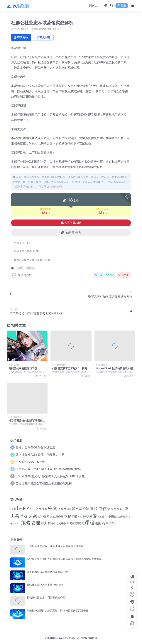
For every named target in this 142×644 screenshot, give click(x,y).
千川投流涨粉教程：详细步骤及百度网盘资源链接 (55, 546)
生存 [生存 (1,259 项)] (104, 517)
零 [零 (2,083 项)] (107, 523)
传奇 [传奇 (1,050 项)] (69, 509)
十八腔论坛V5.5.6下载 (30, 462)
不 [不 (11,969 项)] (29, 508)
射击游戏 (15, 365)
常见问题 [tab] (44, 37)
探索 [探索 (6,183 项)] (33, 516)
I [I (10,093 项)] (18, 508)
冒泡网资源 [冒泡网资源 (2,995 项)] (81, 509)
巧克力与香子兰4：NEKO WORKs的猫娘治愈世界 (48, 469)
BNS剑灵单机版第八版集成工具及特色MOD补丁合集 (50, 476)
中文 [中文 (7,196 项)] (53, 508)
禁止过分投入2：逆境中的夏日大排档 (40, 455)
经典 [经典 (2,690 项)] (44, 523)
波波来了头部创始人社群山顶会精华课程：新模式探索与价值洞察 (64, 559)
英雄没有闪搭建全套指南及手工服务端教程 (44, 483)
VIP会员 (46, 209)
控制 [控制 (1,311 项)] (40, 517)
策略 (20, 268)
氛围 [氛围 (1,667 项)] (74, 516)
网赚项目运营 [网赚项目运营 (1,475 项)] (77, 523)
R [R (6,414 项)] (24, 508)
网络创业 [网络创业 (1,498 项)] (64, 523)
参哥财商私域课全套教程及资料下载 (47, 572)
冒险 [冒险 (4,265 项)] (94, 508)
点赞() (124, 275)
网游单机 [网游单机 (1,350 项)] (53, 523)
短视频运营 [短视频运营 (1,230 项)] (122, 517)
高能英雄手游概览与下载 (23, 368)
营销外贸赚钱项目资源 (46, 29)
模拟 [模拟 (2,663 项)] (68, 516)
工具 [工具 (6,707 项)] (15, 515)
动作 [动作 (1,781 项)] (110, 509)
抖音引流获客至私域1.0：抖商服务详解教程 (70, 370)
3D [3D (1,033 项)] (12, 509)
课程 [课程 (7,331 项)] (89, 522)
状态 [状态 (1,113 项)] (99, 517)
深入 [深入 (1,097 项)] (80, 517)
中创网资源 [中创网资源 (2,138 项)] (40, 509)
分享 (98, 275)
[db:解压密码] (71, 233)
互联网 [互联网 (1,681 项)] (62, 509)
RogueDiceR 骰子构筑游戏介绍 (115, 368)
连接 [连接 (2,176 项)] (98, 523)
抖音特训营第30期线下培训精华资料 (27, 422)
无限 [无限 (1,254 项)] (53, 517)
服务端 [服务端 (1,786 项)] (59, 516)
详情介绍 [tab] (21, 37)
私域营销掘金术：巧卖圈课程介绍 (46, 597)
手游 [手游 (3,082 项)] (24, 516)
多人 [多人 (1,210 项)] (122, 509)
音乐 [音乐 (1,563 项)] (112, 523)
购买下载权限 (71, 223)
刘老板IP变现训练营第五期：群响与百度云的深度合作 (58, 610)
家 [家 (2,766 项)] (126, 509)
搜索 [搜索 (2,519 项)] (46, 516)
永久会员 (102, 209)
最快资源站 (21, 275)
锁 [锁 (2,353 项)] (103, 523)
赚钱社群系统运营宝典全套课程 (45, 585)
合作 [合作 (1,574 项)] (116, 509)
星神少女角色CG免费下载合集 (35, 447)
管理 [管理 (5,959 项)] (36, 522)
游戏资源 (103, 365)
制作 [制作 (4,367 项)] (103, 508)
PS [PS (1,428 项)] (21, 509)
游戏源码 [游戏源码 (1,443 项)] (87, 516)
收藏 (110, 275)
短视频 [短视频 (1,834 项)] (112, 516)
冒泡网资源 (60, 365)
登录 (122, 6)
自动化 (30, 268)
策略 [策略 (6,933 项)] (26, 522)
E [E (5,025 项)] (15, 508)
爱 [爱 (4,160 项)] (95, 516)
